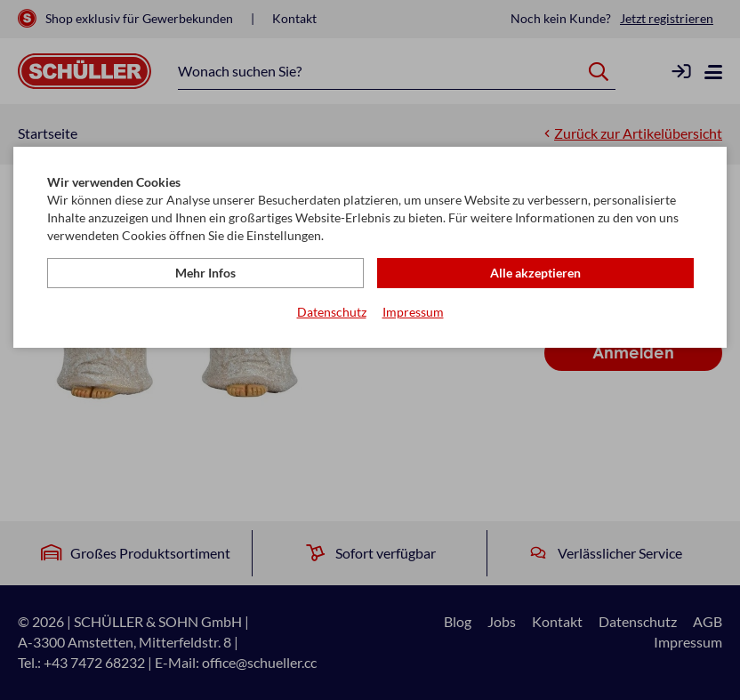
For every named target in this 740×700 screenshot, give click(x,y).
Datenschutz (332, 312)
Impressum (413, 312)
